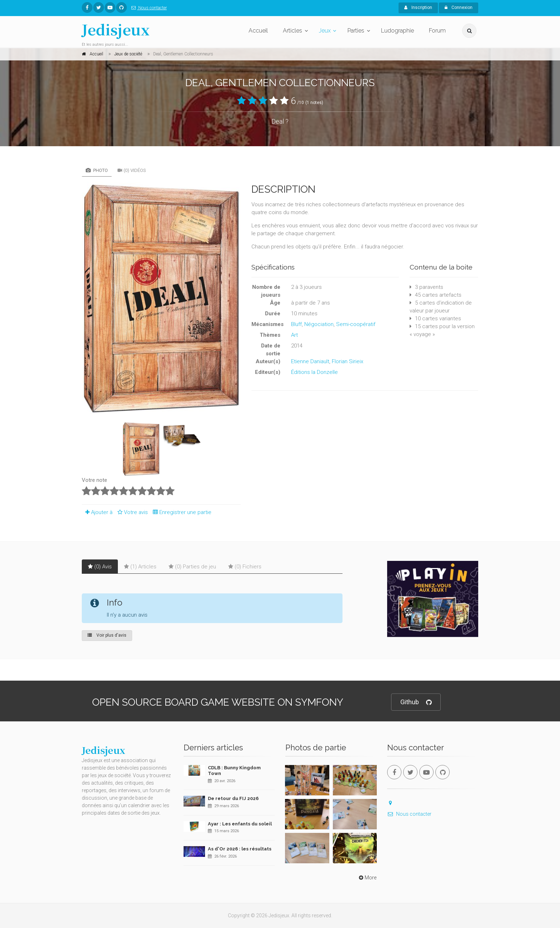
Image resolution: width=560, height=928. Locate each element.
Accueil (258, 31)
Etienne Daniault (310, 361)
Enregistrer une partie (180, 512)
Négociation (319, 324)
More (367, 878)
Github (416, 702)
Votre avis (132, 512)
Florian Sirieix (347, 361)
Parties (356, 31)
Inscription (418, 8)
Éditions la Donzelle (314, 372)
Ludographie (397, 31)
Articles (292, 31)
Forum (437, 31)
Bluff (296, 324)
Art (294, 335)
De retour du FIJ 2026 (233, 798)
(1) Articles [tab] (140, 567)
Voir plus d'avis (107, 635)
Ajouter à (97, 512)
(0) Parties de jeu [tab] (192, 567)
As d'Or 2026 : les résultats (240, 849)
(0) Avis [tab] (100, 567)
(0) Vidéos (132, 170)
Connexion (459, 8)
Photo (97, 170)
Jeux (325, 31)
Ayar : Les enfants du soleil (240, 824)
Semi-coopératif (356, 324)
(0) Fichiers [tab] (245, 567)
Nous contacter (148, 8)
